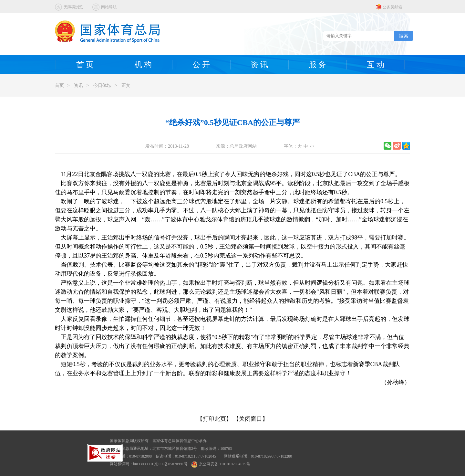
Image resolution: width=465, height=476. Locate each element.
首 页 (85, 65)
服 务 (317, 65)
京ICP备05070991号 (171, 464)
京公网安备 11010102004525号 (221, 464)
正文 (126, 85)
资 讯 (259, 65)
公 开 (201, 65)
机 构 (143, 65)
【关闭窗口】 (251, 419)
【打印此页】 (214, 419)
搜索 (404, 36)
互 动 (376, 65)
